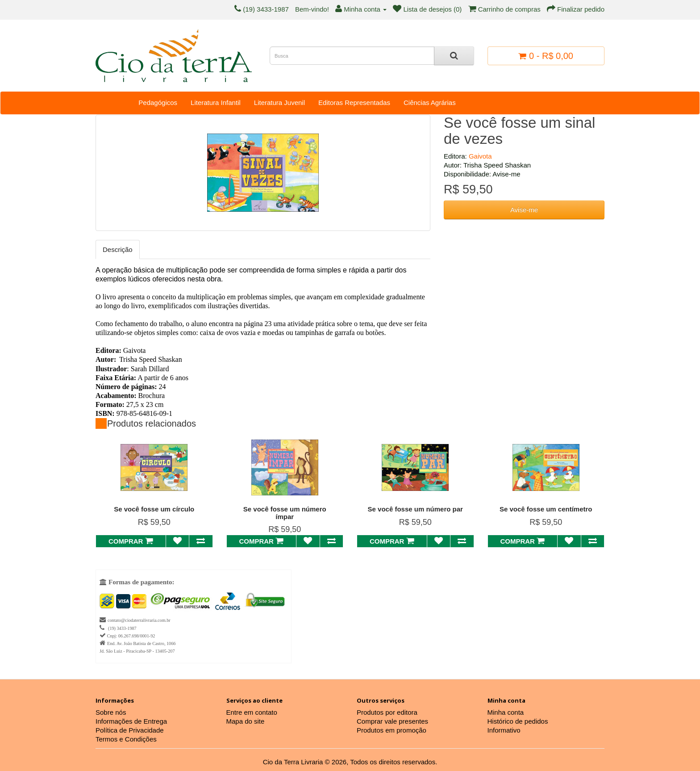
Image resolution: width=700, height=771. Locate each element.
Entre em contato (252, 712)
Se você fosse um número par (415, 509)
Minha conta (506, 712)
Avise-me (524, 210)
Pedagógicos (158, 103)
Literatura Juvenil (279, 103)
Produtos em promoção (392, 730)
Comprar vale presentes (392, 721)
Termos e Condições (126, 739)
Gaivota (480, 156)
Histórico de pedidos (518, 721)
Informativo (504, 730)
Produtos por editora (387, 712)
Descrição (118, 249)
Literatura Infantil (216, 103)
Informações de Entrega (131, 721)
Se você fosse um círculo (154, 509)
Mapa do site (246, 721)
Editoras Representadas (354, 103)
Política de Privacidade (130, 730)
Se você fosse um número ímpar (285, 513)
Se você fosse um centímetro (546, 509)
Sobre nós (111, 712)
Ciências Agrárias (430, 103)
